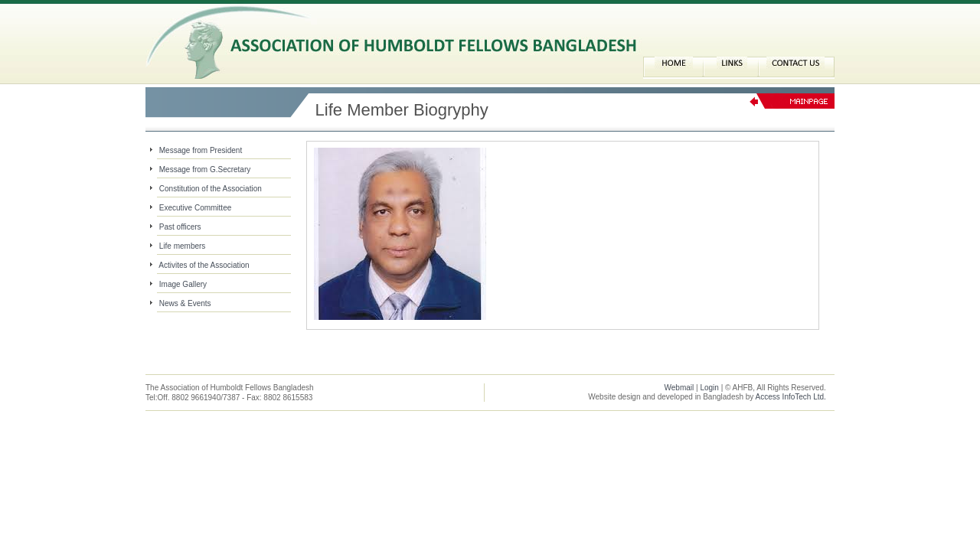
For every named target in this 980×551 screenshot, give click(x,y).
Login (709, 388)
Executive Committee (195, 208)
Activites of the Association (204, 265)
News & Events (185, 303)
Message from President (201, 150)
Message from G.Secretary (205, 170)
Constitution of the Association (211, 189)
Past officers (180, 227)
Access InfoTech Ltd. (791, 397)
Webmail (679, 388)
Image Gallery (183, 284)
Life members (183, 246)
